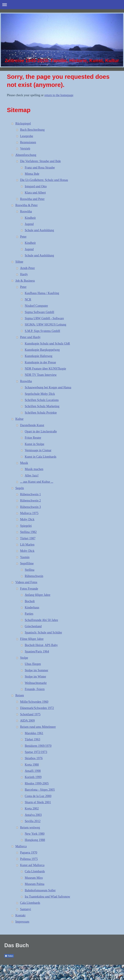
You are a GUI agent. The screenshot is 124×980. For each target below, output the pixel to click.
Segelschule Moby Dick (40, 394)
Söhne (19, 262)
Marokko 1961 (34, 733)
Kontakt (20, 915)
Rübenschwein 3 (30, 507)
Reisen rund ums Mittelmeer (38, 727)
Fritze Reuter (33, 438)
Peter (23, 237)
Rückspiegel (23, 123)
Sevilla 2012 (33, 821)
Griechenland (33, 626)
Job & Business (25, 281)
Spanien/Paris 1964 (37, 651)
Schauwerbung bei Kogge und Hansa (48, 387)
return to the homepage (59, 95)
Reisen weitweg (30, 827)
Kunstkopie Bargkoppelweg (42, 350)
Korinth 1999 (33, 777)
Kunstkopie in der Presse (40, 362)
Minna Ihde (32, 174)
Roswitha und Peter (32, 199)
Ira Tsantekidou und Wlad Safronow (48, 897)
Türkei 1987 (28, 538)
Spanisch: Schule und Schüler (43, 632)
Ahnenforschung (26, 155)
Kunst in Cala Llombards (41, 457)
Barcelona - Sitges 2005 (40, 790)
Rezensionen (28, 142)
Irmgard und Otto (36, 186)
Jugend (29, 224)
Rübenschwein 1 (30, 494)
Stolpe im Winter (35, 677)
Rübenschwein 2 (30, 501)
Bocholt (30, 601)
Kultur (19, 419)
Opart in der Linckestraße (41, 431)
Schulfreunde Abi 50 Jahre (41, 620)
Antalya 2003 (33, 815)
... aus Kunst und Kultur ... (37, 482)
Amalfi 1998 (33, 771)
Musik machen (34, 469)
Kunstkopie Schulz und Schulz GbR (47, 344)
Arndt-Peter (27, 268)
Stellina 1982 (28, 532)
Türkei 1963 (32, 739)
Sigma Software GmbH (40, 312)
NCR (28, 299)
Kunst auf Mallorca (32, 865)
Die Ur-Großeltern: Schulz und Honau (44, 180)
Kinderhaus (32, 607)
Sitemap (30, 970)
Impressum (22, 922)
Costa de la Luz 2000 (38, 796)
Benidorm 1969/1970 (38, 746)
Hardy (24, 274)
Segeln (20, 488)
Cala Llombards (35, 871)
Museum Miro (34, 878)
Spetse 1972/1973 (36, 752)
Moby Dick (27, 519)
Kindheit (30, 218)
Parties (29, 614)
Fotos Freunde (29, 589)
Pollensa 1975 (29, 859)
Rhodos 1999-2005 (37, 783)
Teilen (9, 956)
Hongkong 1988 (35, 840)
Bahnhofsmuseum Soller (40, 890)
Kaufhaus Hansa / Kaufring (42, 293)
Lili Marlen (27, 545)
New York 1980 (35, 834)
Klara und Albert (35, 193)
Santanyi (25, 909)
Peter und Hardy (30, 337)
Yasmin (25, 557)
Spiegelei (26, 526)
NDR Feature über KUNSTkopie (45, 369)
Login (117, 970)
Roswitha (26, 211)
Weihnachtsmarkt (36, 683)
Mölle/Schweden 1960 (34, 702)
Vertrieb (25, 149)
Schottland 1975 (30, 714)
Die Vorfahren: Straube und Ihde (40, 161)
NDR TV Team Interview (41, 375)
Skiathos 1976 (34, 758)
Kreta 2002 (32, 808)
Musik (24, 463)
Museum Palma (35, 884)
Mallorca (21, 846)
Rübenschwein (34, 576)
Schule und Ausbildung (39, 230)
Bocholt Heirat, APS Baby (41, 645)
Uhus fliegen (33, 664)
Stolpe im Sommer (37, 670)
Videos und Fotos (26, 582)
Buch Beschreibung (32, 130)
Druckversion (14, 970)
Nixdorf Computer (36, 306)
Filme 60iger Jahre (32, 639)
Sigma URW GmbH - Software (44, 318)
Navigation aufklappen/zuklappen (62, 5)
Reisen (20, 695)
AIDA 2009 (27, 721)
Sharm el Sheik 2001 (38, 802)
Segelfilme (27, 563)
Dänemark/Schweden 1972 (37, 708)
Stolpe (24, 658)
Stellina (30, 570)
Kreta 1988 (32, 765)
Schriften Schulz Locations (42, 400)
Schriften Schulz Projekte (41, 413)
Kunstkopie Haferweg (39, 356)
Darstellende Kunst (32, 425)
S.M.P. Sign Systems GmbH (42, 331)
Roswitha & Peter (26, 205)
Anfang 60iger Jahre (38, 595)
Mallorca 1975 (29, 513)
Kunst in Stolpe (35, 444)
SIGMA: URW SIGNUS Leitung (46, 325)
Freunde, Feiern (35, 689)
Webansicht (114, 974)
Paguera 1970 (29, 853)
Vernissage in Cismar (38, 450)
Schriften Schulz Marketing (42, 406)
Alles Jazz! (32, 475)
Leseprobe (27, 136)
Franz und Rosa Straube (40, 168)
